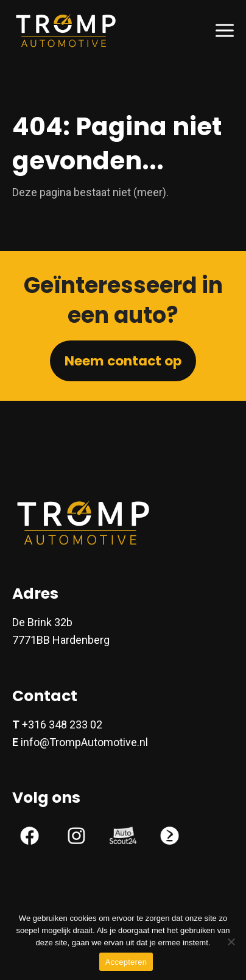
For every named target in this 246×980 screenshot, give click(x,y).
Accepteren (126, 962)
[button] (225, 30)
